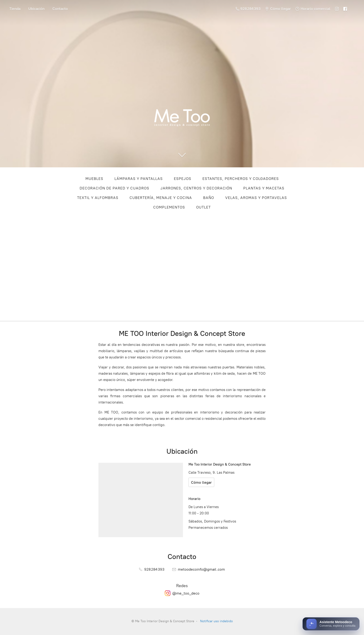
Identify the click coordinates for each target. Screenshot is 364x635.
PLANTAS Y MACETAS (264, 188)
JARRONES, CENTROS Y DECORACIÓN (196, 188)
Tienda (15, 9)
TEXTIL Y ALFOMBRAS (98, 198)
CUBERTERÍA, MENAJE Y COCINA (161, 198)
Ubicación (36, 9)
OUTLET (203, 207)
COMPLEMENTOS (169, 207)
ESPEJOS (183, 179)
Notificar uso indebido (216, 621)
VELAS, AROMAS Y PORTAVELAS (256, 198)
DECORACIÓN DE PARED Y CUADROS (114, 188)
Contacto (60, 9)
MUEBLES (94, 179)
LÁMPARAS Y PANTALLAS (139, 179)
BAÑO (209, 198)
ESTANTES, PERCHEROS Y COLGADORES (241, 179)
